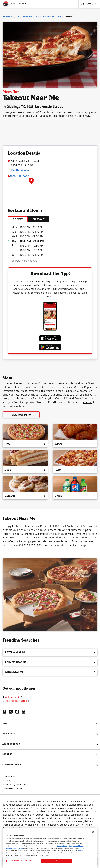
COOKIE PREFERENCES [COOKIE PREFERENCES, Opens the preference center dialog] (23, 861)
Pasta (75, 470)
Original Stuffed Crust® (69, 398)
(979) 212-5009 (19, 176)
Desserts (25, 496)
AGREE (56, 861)
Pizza (25, 444)
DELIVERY (18, 219)
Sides (25, 470)
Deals (14, 4)
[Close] (93, 832)
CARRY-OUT (39, 219)
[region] (50, 848)
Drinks (75, 496)
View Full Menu (21, 415)
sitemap (88, 402)
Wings (75, 444)
